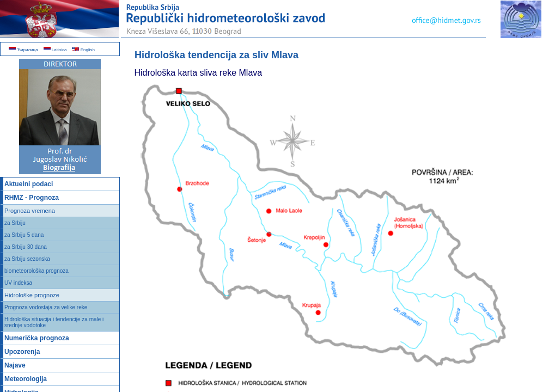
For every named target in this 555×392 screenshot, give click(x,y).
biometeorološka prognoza (36, 271)
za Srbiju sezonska (27, 259)
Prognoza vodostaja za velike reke (46, 307)
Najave (15, 365)
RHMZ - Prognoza (32, 198)
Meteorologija (26, 379)
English (83, 50)
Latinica (55, 50)
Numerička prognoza (37, 338)
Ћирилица (23, 50)
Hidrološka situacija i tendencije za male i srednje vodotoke (54, 322)
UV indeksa (18, 283)
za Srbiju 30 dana (26, 247)
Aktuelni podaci (29, 184)
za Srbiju (15, 223)
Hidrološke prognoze (32, 295)
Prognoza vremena (30, 211)
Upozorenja (22, 352)
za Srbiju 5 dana (24, 235)
